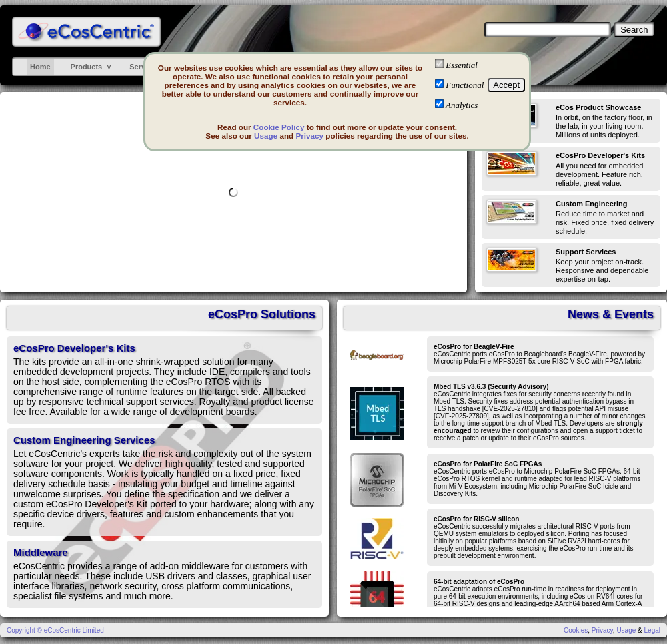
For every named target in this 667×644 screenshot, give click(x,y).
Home (40, 67)
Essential (462, 65)
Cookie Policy (279, 127)
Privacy (309, 136)
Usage (266, 136)
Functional (465, 85)
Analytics (462, 105)
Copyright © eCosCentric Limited (55, 630)
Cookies (576, 630)
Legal (652, 630)
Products (87, 67)
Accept (506, 85)
